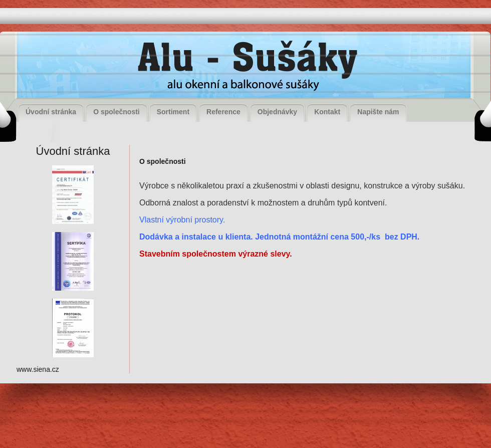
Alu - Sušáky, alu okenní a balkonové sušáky (244, 67)
